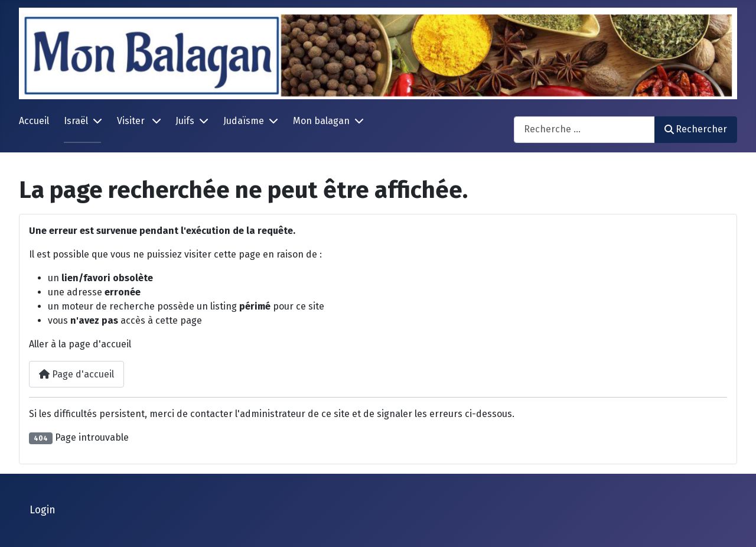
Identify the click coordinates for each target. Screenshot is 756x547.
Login (43, 510)
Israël (76, 121)
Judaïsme (244, 121)
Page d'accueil (76, 374)
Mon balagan (321, 121)
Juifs (185, 121)
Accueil (34, 121)
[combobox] (584, 130)
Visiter (132, 121)
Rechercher (696, 129)
